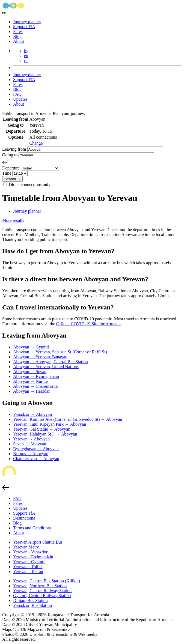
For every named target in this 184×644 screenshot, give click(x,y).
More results (13, 220)
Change (36, 143)
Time (7, 173)
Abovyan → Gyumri (31, 347)
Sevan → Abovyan (30, 444)
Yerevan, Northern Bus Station (40, 586)
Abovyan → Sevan (30, 372)
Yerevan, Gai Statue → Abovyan (42, 429)
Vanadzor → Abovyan (32, 414)
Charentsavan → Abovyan (36, 459)
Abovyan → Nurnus (31, 381)
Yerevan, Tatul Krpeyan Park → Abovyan (50, 424)
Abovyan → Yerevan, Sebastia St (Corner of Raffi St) (60, 352)
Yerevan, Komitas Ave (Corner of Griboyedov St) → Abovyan (68, 419)
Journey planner (27, 22)
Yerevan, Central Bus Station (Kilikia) (47, 581)
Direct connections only (30, 185)
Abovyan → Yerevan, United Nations (46, 367)
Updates (20, 99)
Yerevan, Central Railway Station (42, 591)
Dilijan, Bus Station (30, 600)
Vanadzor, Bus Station (32, 605)
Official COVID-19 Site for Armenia (88, 324)
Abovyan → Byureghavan (36, 376)
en (26, 56)
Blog (17, 36)
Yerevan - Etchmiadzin (33, 557)
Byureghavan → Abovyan (36, 449)
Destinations (24, 518)
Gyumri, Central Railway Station (42, 596)
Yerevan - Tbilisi (28, 567)
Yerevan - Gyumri (29, 562)
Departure (11, 168)
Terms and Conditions (32, 528)
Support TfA (24, 27)
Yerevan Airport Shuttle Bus (38, 542)
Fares (18, 32)
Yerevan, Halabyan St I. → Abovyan (45, 434)
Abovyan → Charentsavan (36, 386)
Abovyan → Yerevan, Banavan (40, 357)
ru (26, 60)
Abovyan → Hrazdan (32, 391)
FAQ (17, 94)
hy (26, 51)
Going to (10, 155)
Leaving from (15, 149)
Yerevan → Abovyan (31, 439)
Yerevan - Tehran (28, 572)
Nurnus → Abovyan (31, 454)
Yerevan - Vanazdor (30, 552)
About (19, 41)
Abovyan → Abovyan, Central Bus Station (51, 362)
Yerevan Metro (26, 547)
